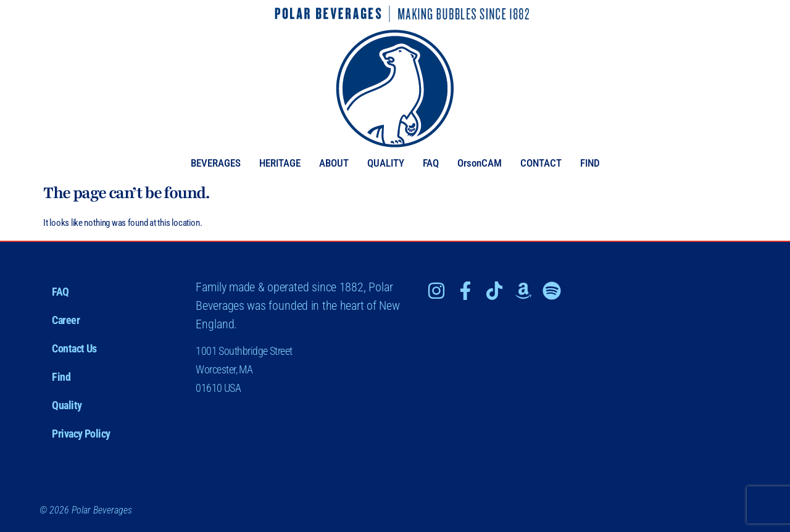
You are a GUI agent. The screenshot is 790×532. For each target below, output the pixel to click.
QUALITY (386, 163)
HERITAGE (280, 163)
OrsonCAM (480, 163)
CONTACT (541, 163)
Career (66, 320)
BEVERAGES (216, 163)
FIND (590, 163)
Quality (67, 405)
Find (61, 377)
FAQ (431, 163)
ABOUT (334, 163)
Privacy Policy (81, 434)
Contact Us (74, 348)
